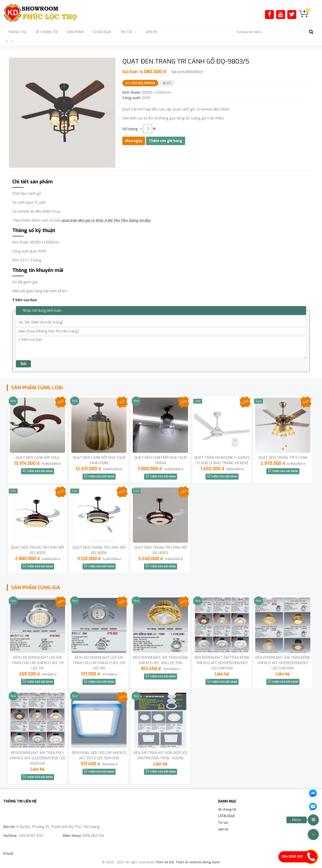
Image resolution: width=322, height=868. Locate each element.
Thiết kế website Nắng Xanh (198, 862)
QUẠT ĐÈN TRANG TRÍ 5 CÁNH (283, 458)
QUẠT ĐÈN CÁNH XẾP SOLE (38, 458)
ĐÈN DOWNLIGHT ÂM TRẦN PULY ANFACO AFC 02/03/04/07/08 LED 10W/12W (37, 758)
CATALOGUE (102, 32)
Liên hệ (151, 32)
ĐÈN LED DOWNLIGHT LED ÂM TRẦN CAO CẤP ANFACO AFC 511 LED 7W (38, 663)
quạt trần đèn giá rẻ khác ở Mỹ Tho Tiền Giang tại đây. (106, 220)
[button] (111, 62)
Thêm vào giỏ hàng (38, 471)
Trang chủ (17, 32)
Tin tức (223, 823)
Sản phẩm (75, 32)
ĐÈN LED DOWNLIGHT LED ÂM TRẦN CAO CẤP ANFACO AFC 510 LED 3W (99, 663)
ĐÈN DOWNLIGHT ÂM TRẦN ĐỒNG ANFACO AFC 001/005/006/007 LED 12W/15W (222, 663)
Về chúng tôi (47, 32)
